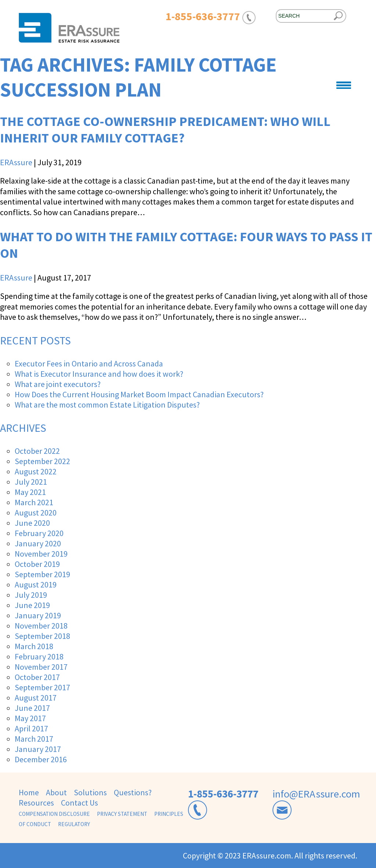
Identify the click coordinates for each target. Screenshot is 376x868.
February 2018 (39, 657)
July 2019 (31, 595)
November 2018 (41, 626)
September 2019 (42, 574)
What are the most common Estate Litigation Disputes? (107, 405)
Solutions (90, 792)
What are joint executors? (58, 384)
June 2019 (32, 605)
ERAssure (16, 162)
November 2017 (41, 667)
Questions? (133, 792)
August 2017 (36, 698)
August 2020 (36, 513)
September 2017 (42, 687)
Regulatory (74, 824)
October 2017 (37, 677)
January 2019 (38, 615)
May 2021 (30, 492)
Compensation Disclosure (54, 814)
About (56, 792)
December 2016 (41, 759)
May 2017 (30, 718)
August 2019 (36, 585)
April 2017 (31, 728)
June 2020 (32, 523)
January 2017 (38, 749)
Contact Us (79, 803)
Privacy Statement (122, 814)
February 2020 (39, 533)
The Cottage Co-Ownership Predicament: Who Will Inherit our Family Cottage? (165, 130)
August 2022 (36, 471)
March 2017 (34, 739)
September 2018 (42, 636)
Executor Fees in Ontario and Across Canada (89, 364)
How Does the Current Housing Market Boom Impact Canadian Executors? (139, 394)
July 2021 (31, 482)
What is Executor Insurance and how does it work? (99, 374)
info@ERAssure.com (316, 794)
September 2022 (42, 461)
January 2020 (38, 543)
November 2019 (41, 554)
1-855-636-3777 (223, 794)
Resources (36, 803)
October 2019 (37, 564)
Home (29, 792)
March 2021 (34, 502)
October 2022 (37, 451)
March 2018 (34, 646)
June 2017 (32, 708)
